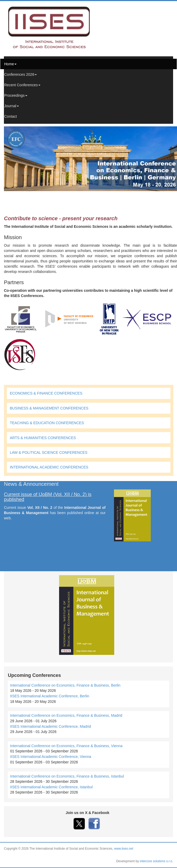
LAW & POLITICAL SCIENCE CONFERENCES (48, 452)
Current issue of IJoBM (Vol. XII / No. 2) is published (48, 497)
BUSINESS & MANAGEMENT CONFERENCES (49, 408)
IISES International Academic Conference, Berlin (50, 696)
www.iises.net (124, 849)
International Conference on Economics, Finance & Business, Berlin (65, 685)
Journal (12, 106)
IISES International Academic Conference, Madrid (50, 726)
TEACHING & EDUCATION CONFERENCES (47, 423)
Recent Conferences (22, 85)
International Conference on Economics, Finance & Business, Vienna (66, 746)
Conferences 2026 (20, 74)
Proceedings (16, 95)
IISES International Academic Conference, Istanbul (51, 787)
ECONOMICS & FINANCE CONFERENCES (46, 393)
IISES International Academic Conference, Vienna (51, 757)
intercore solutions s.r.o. (156, 861)
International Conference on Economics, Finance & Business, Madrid (66, 715)
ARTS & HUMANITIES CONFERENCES (43, 438)
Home (10, 64)
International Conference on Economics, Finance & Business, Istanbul (67, 776)
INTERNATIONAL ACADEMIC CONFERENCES (49, 467)
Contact (11, 116)
